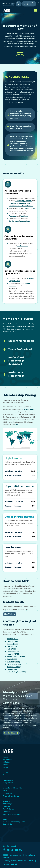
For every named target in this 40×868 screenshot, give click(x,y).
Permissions (7, 793)
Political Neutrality (11, 864)
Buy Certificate (11, 733)
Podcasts (13, 216)
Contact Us (7, 824)
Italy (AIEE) (12, 649)
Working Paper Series (11, 796)
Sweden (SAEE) (13, 662)
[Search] (12, 4)
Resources (7, 801)
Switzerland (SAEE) (15, 664)
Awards (5, 765)
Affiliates (6, 762)
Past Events (7, 775)
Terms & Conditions (26, 861)
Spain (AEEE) (12, 659)
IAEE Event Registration (12, 814)
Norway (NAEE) (13, 654)
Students (6, 812)
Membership (7, 759)
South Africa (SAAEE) (16, 657)
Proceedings (7, 804)
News (5, 819)
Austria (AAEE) (13, 639)
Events (5, 772)
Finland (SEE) (12, 641)
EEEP (5, 785)
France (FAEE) (13, 644)
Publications (8, 780)
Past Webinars (8, 809)
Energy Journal (8, 783)
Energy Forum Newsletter (12, 788)
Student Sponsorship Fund (14, 822)
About (5, 757)
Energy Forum (29, 208)
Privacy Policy (10, 861)
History (5, 767)
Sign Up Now (10, 614)
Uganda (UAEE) (13, 669)
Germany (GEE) (13, 646)
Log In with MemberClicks (29, 4)
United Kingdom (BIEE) (16, 672)
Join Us (19, 4)
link (17, 425)
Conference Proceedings (19, 221)
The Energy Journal (23, 201)
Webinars (24, 216)
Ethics (5, 791)
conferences (22, 246)
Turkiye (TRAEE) (14, 667)
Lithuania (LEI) (13, 652)
